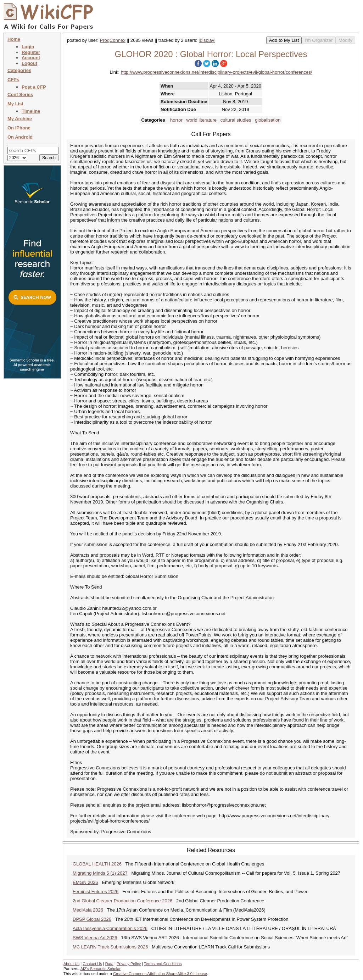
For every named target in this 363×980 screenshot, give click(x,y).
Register (31, 52)
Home (14, 39)
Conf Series (20, 94)
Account (31, 58)
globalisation (268, 120)
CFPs (13, 80)
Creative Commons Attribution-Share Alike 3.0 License (160, 974)
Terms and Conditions (163, 964)
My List (15, 104)
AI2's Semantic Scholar (100, 969)
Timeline (31, 111)
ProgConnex (113, 40)
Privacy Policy (129, 964)
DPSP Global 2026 (92, 919)
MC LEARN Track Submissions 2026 (110, 947)
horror (176, 120)
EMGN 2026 (85, 882)
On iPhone (19, 128)
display (207, 40)
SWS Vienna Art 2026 (95, 938)
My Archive (20, 119)
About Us (71, 964)
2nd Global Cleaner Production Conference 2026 (122, 901)
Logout (29, 63)
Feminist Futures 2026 (96, 892)
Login (28, 47)
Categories (19, 70)
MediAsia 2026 (88, 910)
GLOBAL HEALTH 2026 (97, 864)
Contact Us (92, 964)
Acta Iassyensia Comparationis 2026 (110, 928)
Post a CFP (34, 87)
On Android (20, 137)
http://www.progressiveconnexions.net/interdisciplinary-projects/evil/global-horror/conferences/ (217, 72)
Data (109, 964)
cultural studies (236, 120)
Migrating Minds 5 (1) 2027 (100, 873)
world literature (202, 120)
